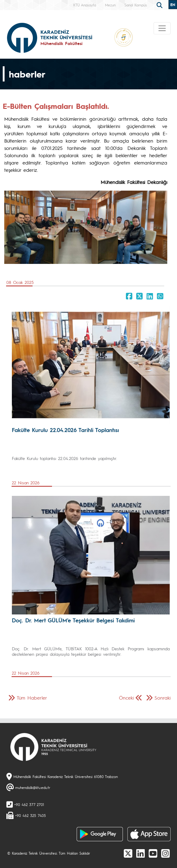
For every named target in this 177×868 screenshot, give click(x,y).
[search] (160, 5)
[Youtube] (153, 853)
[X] (128, 853)
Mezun (110, 5)
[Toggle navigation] (162, 28)
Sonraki (163, 698)
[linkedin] (141, 853)
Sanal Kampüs (136, 5)
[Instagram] (165, 853)
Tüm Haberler (32, 698)
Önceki (126, 698)
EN (173, 5)
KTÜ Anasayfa (85, 5)
